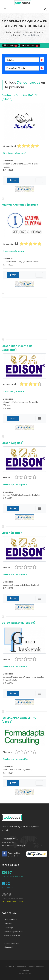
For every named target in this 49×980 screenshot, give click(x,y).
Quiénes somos (10, 919)
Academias (18, 32)
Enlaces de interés (12, 943)
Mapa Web (8, 947)
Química (16, 35)
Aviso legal (9, 927)
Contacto (8, 923)
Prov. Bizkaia (30, 45)
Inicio (8, 32)
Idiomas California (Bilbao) (20, 205)
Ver (13, 180)
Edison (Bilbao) (12, 533)
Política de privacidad (13, 931)
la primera (15, 484)
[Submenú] (39, 180)
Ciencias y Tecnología (34, 32)
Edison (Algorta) (13, 443)
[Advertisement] (24, 316)
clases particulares (13, 900)
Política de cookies (12, 935)
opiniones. (14, 153)
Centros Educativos (13, 877)
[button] (24, 3)
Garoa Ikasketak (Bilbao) (18, 623)
